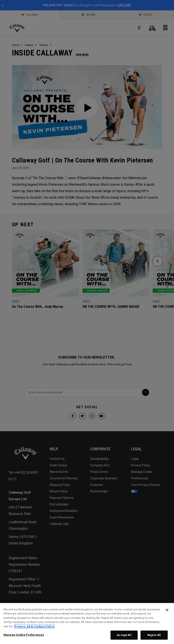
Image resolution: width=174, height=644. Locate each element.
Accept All (124, 635)
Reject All (154, 635)
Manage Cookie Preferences (24, 635)
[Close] (167, 610)
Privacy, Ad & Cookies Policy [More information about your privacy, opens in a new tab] (34, 626)
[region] (87, 624)
